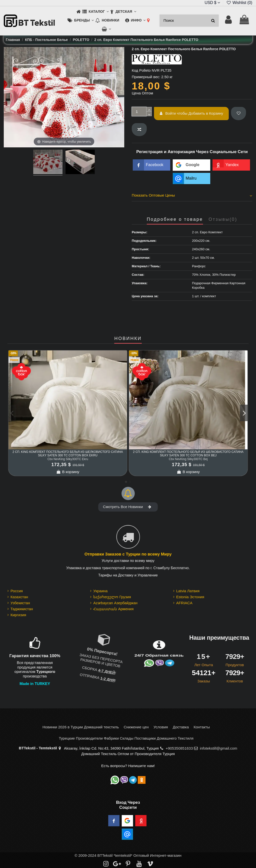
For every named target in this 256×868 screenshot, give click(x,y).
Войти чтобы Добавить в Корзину (191, 113)
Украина (100, 591)
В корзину (68, 472)
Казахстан (19, 597)
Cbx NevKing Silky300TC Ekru (68, 459)
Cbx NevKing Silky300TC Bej (188, 459)
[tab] (192, 196)
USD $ (212, 3)
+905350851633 (179, 748)
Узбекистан (20, 603)
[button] (95, 12)
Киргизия (18, 615)
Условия (161, 727)
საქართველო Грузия (112, 597)
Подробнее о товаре (175, 219)
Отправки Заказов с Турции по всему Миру (128, 555)
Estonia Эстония (190, 597)
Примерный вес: (146, 77)
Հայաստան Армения (113, 609)
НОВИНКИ (128, 339)
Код (135, 70)
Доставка (181, 727)
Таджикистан (22, 609)
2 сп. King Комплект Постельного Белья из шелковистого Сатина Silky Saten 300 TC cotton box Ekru (68, 454)
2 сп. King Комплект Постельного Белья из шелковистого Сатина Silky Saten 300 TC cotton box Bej (188, 454)
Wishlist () (239, 3)
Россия (17, 591)
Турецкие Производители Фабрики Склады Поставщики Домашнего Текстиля (126, 738)
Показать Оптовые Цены (192, 195)
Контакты (202, 727)
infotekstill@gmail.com (218, 748)
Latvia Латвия (188, 591)
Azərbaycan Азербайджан (115, 603)
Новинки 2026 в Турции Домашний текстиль (81, 727)
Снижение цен (136, 727)
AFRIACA (184, 603)
